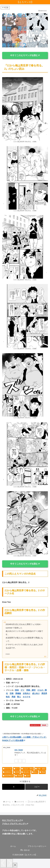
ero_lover (19, 750)
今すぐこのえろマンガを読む (25, 55)
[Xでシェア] (13, 787)
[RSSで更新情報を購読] (24, 761)
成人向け (36, 693)
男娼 (13, 697)
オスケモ (27, 697)
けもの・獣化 (27, 769)
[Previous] (3, 863)
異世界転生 (8, 776)
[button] (37, 787)
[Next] (10, 863)
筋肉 (17, 690)
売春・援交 (31, 690)
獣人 (19, 697)
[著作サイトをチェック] (16, 761)
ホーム (13, 846)
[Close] (15, 865)
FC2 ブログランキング (12, 820)
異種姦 (18, 693)
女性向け (27, 693)
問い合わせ (25, 850)
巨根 (12, 693)
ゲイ (23, 690)
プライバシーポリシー (37, 846)
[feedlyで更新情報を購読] (20, 761)
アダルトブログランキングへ (15, 824)
